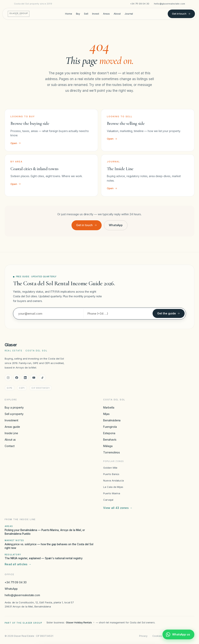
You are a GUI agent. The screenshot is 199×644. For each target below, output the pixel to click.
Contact (10, 446)
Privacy (143, 636)
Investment (11, 420)
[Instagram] (8, 378)
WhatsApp (116, 225)
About (117, 14)
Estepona (109, 433)
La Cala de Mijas (113, 487)
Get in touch (181, 14)
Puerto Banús (111, 474)
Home (69, 14)
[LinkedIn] (25, 378)
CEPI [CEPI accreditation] (22, 388)
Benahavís (110, 440)
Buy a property (14, 407)
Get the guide (169, 313)
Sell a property (14, 414)
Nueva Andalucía (113, 480)
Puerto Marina (112, 493)
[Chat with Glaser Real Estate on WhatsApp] (178, 634)
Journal (129, 14)
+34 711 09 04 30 (140, 4)
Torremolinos (112, 452)
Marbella (109, 407)
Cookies (157, 636)
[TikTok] (42, 378)
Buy (78, 14)
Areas (106, 14)
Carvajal (108, 500)
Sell (86, 14)
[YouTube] (34, 378)
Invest (96, 14)
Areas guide (12, 427)
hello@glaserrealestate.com (170, 4)
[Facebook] (17, 378)
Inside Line (11, 433)
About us (10, 440)
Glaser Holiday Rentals (80, 623)
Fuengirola (110, 427)
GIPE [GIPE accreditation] (10, 388)
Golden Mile (110, 468)
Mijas (106, 414)
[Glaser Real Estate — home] (19, 14)
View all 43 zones (118, 508)
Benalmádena (112, 420)
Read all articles (18, 564)
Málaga (108, 446)
